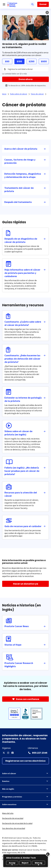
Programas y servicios (26, 797)
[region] (26, 861)
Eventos (26, 781)
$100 (19, 61)
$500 (44, 61)
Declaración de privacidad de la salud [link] (17, 823)
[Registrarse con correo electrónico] (26, 761)
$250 (32, 61)
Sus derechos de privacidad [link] (14, 828)
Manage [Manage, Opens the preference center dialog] (38, 863)
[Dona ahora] (26, 79)
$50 (7, 61)
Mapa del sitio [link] (8, 813)
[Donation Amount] (26, 69)
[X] (4, 753)
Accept (12, 863)
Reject (25, 863)
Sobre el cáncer (26, 773)
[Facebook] (13, 753)
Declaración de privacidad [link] (13, 818)
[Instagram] (8, 753)
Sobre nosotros (26, 804)
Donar (43, 4)
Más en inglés (26, 789)
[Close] (48, 854)
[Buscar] (33, 4)
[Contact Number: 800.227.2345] (38, 753)
